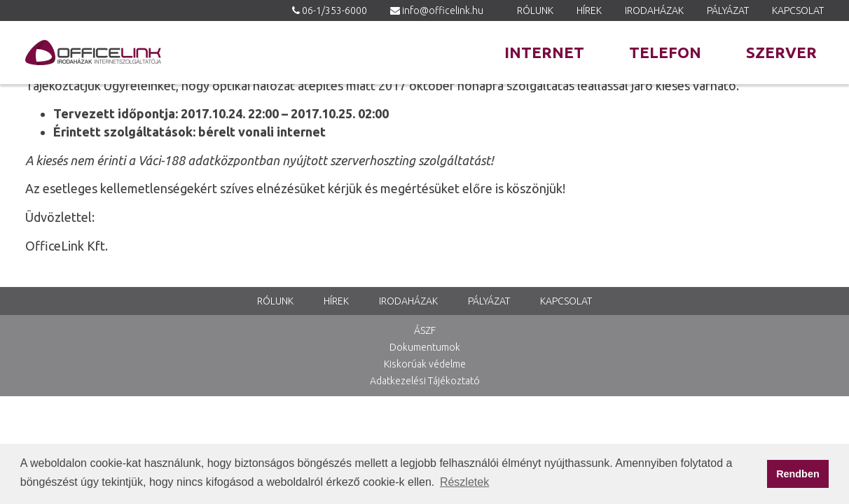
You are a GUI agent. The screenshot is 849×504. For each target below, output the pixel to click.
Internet (544, 52)
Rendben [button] (798, 474)
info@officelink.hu (443, 10)
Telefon (665, 52)
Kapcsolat (798, 10)
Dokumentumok (425, 347)
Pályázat (728, 10)
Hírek (589, 10)
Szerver (781, 52)
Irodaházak (654, 10)
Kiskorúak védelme (425, 364)
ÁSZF (425, 330)
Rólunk (535, 10)
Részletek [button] (464, 482)
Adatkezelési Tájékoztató (425, 381)
